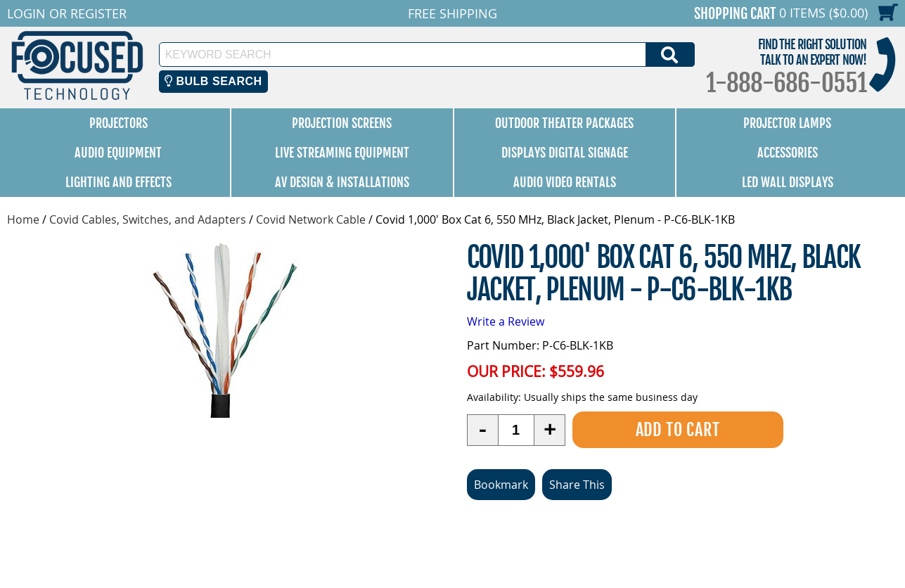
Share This (577, 485)
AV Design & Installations (342, 182)
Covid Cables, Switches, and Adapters (148, 219)
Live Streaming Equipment (342, 153)
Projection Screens (342, 123)
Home (23, 219)
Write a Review (506, 321)
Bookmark (501, 485)
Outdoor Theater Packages (564, 123)
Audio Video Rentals (565, 182)
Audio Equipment (118, 153)
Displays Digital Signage (565, 153)
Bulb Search (213, 81)
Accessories (788, 153)
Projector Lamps (787, 123)
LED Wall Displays (788, 182)
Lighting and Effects (118, 182)
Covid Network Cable (311, 219)
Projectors (118, 123)
